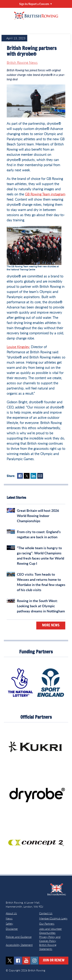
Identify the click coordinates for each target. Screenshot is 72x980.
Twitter (27, 476)
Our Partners (47, 924)
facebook (18, 961)
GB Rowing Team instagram (45, 194)
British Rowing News (22, 62)
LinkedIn (33, 476)
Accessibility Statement (19, 945)
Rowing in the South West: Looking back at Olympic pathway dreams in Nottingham (41, 606)
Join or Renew (54, 960)
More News (51, 625)
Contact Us (46, 913)
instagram (34, 961)
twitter (10, 961)
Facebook (20, 476)
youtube (26, 961)
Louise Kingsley (18, 347)
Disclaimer (12, 929)
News (9, 918)
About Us (11, 913)
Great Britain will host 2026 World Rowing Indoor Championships (38, 516)
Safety (9, 924)
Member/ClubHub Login (53, 918)
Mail (40, 476)
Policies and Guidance (19, 937)
